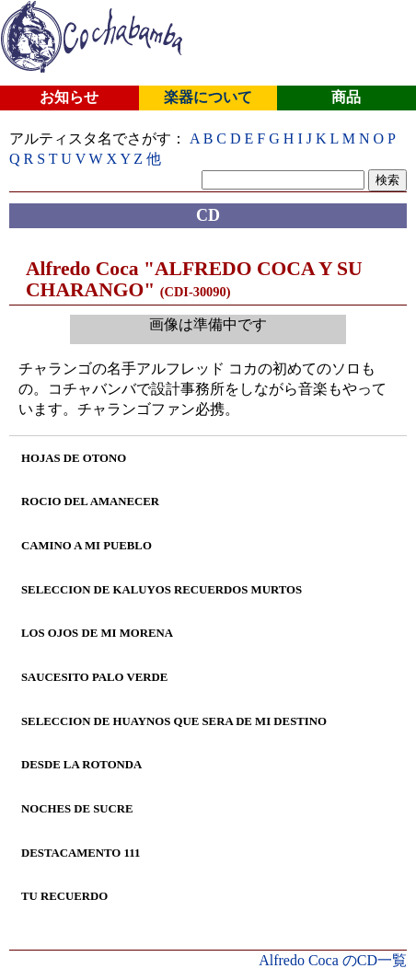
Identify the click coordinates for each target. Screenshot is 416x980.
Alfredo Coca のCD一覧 (333, 960)
